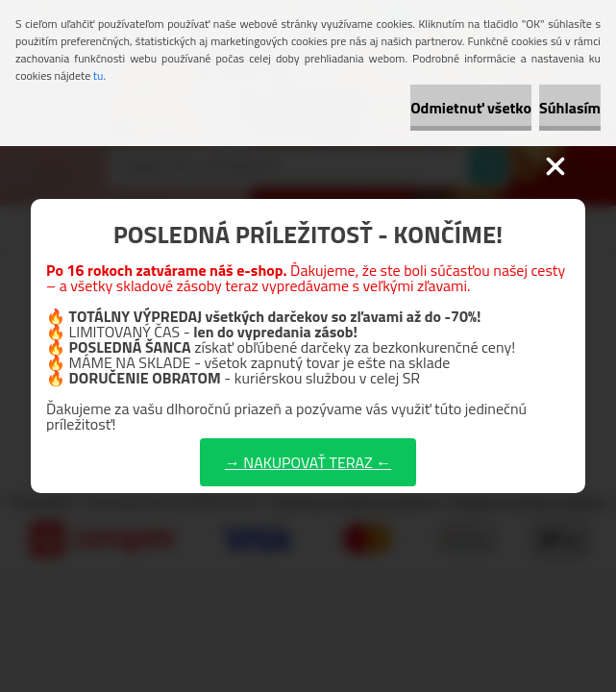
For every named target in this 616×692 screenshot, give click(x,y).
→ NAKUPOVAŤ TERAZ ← (308, 462)
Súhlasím (570, 108)
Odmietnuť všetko (471, 108)
